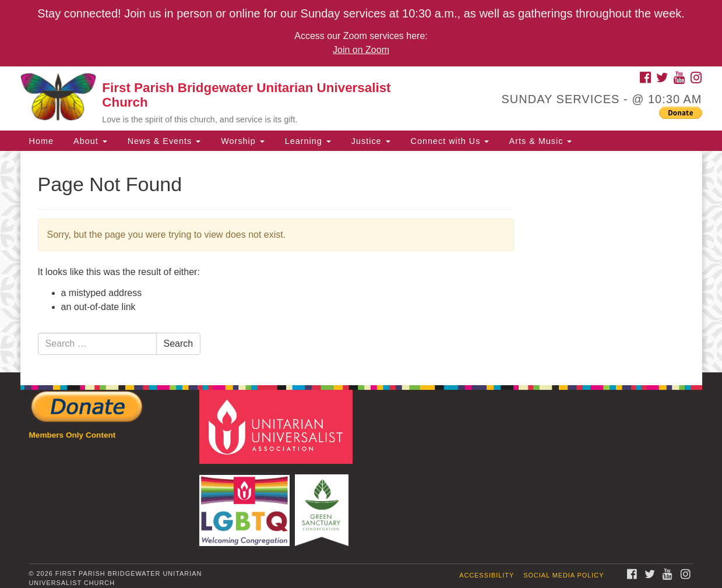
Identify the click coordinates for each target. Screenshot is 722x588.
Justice (369, 141)
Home (41, 141)
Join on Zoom (361, 50)
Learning (307, 141)
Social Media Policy (563, 575)
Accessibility (487, 575)
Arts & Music (539, 141)
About (89, 141)
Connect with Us (449, 141)
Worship (241, 141)
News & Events (163, 141)
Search (179, 344)
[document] (361, 262)
